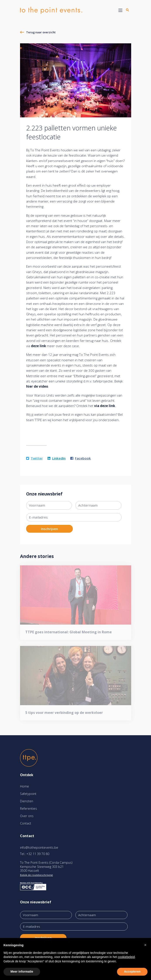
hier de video (37, 386)
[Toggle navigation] (120, 10)
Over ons (27, 816)
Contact (26, 823)
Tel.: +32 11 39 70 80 (35, 854)
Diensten (27, 801)
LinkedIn (57, 458)
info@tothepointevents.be (39, 847)
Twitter (34, 458)
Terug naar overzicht (41, 32)
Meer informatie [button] (22, 972)
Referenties (29, 808)
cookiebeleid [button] (126, 957)
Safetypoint (28, 794)
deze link (38, 346)
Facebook (81, 458)
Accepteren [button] (132, 972)
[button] (145, 945)
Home (25, 786)
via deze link (105, 406)
